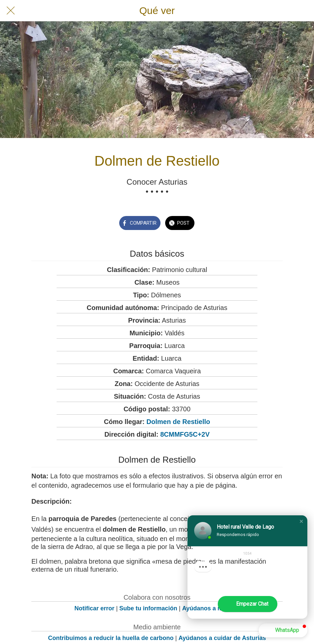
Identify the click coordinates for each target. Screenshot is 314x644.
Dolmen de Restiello (178, 422)
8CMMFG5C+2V (185, 434)
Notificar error (95, 608)
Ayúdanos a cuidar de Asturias (222, 638)
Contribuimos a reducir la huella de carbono (111, 638)
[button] (301, 521)
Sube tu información (148, 608)
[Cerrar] (11, 11)
